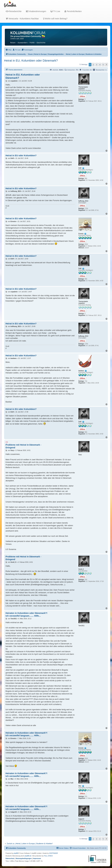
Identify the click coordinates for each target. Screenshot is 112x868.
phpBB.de (28, 856)
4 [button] (100, 65)
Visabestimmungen (36, 11)
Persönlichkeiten (73, 11)
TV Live (55, 11)
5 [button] (103, 65)
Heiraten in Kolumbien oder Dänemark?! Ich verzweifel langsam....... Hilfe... (26, 614)
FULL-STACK (48, 856)
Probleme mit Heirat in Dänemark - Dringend (23, 446)
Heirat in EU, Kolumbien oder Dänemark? (31, 61)
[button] (106, 65)
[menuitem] (8, 50)
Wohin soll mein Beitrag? (55, 19)
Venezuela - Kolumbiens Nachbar (22, 19)
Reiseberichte (14, 11)
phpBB (16, 853)
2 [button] (93, 65)
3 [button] (97, 65)
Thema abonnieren (14, 70)
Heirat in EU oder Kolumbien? (21, 155)
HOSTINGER (53, 853)
